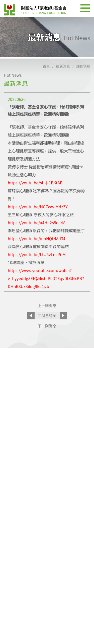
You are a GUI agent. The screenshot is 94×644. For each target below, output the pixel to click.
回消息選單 (47, 322)
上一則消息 (47, 312)
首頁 (46, 73)
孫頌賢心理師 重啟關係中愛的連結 (38, 253)
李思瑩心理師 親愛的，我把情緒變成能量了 (46, 237)
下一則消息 (47, 332)
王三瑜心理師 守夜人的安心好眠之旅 (41, 221)
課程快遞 (83, 73)
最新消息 (63, 73)
